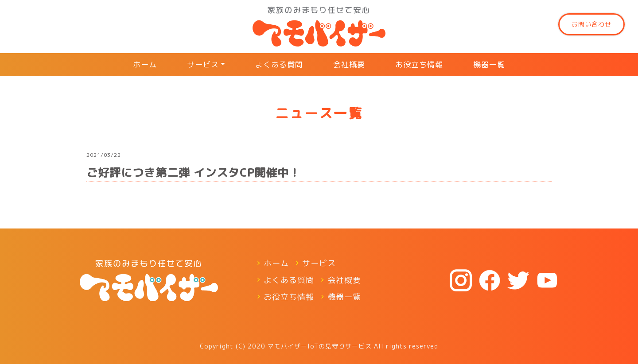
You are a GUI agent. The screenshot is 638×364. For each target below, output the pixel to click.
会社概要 (349, 64)
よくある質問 (279, 64)
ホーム (145, 64)
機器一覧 (489, 64)
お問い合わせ (591, 24)
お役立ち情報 (419, 64)
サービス (203, 64)
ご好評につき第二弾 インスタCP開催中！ (193, 172)
